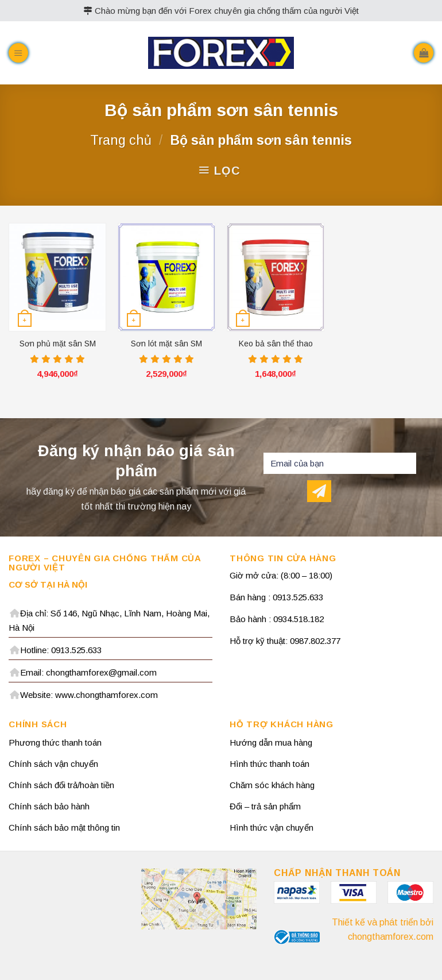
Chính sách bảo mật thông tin (64, 827)
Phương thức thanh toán (55, 742)
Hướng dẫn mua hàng (271, 742)
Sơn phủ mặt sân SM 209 (58, 344)
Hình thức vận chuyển (272, 827)
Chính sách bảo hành (49, 806)
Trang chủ (121, 140)
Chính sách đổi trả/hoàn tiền (61, 785)
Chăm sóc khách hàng (272, 785)
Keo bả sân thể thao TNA (276, 344)
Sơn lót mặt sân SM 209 (166, 344)
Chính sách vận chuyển (53, 764)
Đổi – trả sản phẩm (265, 806)
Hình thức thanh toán (270, 764)
